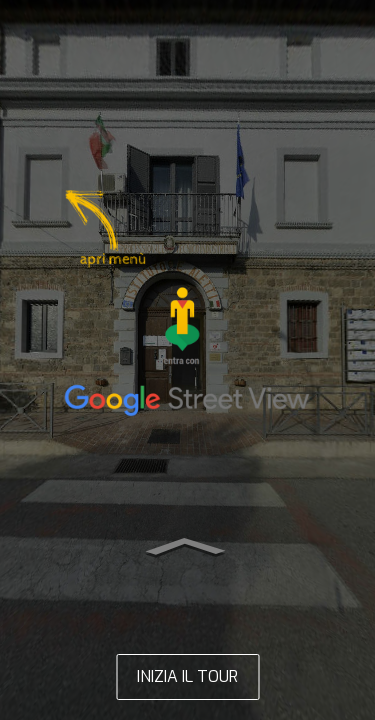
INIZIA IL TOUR (187, 676)
